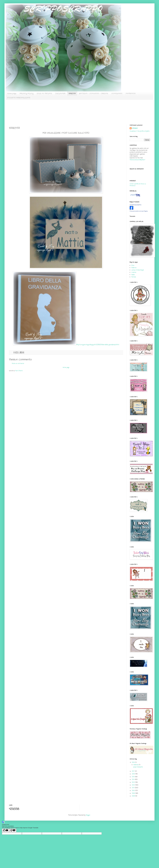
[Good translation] (6, 830)
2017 (133, 771)
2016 (134, 774)
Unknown (135, 128)
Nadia (133, 275)
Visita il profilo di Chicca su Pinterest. (138, 185)
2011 (133, 788)
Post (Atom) (19, 371)
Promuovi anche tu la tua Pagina (139, 211)
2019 (134, 762)
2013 (133, 782)
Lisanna (134, 272)
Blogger (88, 815)
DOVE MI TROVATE (44, 94)
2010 (133, 791)
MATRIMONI (131, 94)
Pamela (134, 277)
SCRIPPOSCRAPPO (135, 205)
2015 (133, 777)
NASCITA (72, 94)
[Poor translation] (13, 830)
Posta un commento (18, 364)
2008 (134, 796)
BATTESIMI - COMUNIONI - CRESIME (94, 94)
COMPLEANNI (117, 94)
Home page (12, 94)
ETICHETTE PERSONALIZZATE (19, 98)
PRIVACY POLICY (26, 94)
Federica (134, 268)
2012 (134, 785)
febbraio (136, 765)
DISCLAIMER (60, 94)
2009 (134, 793)
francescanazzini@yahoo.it (137, 160)
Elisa (133, 266)
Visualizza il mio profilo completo (140, 131)
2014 (133, 780)
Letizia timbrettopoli (138, 270)
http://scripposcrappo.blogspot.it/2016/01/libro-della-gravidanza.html (98, 345)
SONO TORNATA (138, 767)
